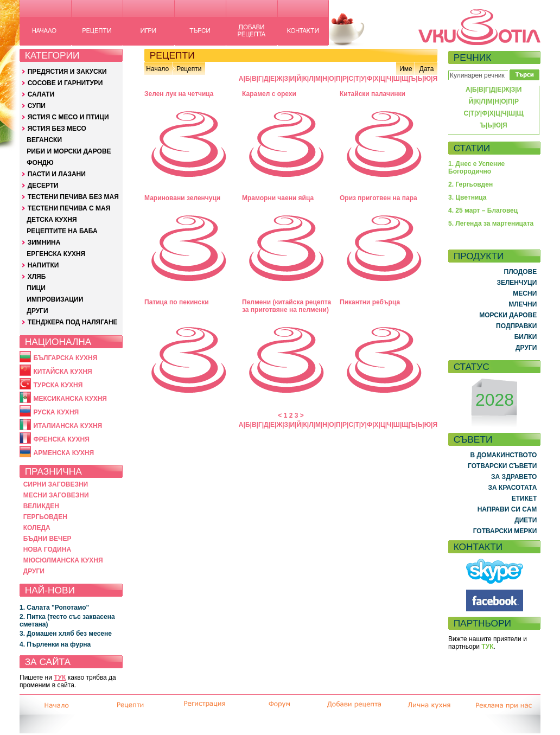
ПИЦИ (36, 288)
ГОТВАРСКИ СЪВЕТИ (502, 466)
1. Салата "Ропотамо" (54, 608)
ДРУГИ (37, 311)
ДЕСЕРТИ (43, 186)
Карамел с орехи (269, 94)
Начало (157, 69)
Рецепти (189, 69)
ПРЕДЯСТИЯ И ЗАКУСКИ (67, 72)
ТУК (60, 678)
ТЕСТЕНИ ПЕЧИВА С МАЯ (69, 208)
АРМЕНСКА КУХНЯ (63, 453)
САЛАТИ (41, 94)
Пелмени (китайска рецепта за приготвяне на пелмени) (287, 306)
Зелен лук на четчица (179, 94)
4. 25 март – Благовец (483, 210)
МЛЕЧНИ (523, 304)
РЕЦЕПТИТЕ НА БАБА (62, 231)
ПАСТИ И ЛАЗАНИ (57, 174)
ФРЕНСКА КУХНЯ (61, 439)
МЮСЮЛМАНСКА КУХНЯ (63, 560)
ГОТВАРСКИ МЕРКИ (505, 531)
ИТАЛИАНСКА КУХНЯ (68, 426)
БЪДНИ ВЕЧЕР (47, 539)
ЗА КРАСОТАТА (513, 488)
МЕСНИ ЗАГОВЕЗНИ (56, 495)
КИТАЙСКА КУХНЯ (62, 372)
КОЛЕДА (37, 528)
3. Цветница (467, 197)
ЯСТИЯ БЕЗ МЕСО (57, 129)
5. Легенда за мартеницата (491, 223)
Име (406, 69)
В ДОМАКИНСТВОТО (503, 455)
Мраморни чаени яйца (278, 198)
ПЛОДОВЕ (521, 272)
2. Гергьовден (470, 184)
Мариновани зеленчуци (182, 198)
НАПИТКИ (43, 265)
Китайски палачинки (373, 94)
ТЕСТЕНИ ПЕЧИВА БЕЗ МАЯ (73, 197)
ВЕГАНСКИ (44, 140)
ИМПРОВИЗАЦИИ (55, 299)
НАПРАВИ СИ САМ (507, 509)
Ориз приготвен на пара (378, 198)
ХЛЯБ (37, 277)
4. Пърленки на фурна (55, 644)
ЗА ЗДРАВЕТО (514, 477)
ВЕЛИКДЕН (41, 506)
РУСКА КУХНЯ (56, 412)
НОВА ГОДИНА (47, 549)
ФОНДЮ (40, 163)
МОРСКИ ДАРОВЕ (508, 315)
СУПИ (37, 106)
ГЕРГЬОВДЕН (45, 517)
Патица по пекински (177, 302)
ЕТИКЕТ (524, 498)
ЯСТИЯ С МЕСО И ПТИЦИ (68, 117)
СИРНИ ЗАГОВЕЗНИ (56, 484)
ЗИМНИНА (44, 242)
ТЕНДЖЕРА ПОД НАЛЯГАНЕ (73, 322)
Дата (427, 69)
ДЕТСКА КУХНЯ (52, 220)
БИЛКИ (526, 337)
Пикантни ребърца (370, 302)
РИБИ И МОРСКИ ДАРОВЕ (69, 151)
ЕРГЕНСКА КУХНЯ (56, 254)
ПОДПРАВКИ (516, 326)
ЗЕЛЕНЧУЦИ (517, 283)
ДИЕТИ (526, 520)
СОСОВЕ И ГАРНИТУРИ (65, 83)
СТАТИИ (472, 148)
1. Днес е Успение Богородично (476, 168)
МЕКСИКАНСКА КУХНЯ (70, 399)
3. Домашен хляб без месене (66, 634)
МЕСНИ (525, 293)
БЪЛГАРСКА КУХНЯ (65, 358)
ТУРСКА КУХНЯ (58, 385)
